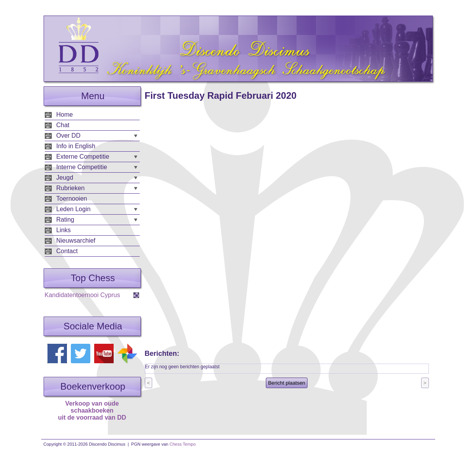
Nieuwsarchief (76, 241)
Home (65, 115)
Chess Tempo (183, 444)
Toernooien (72, 199)
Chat (63, 125)
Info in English (76, 146)
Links (64, 230)
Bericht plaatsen (287, 383)
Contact (67, 251)
